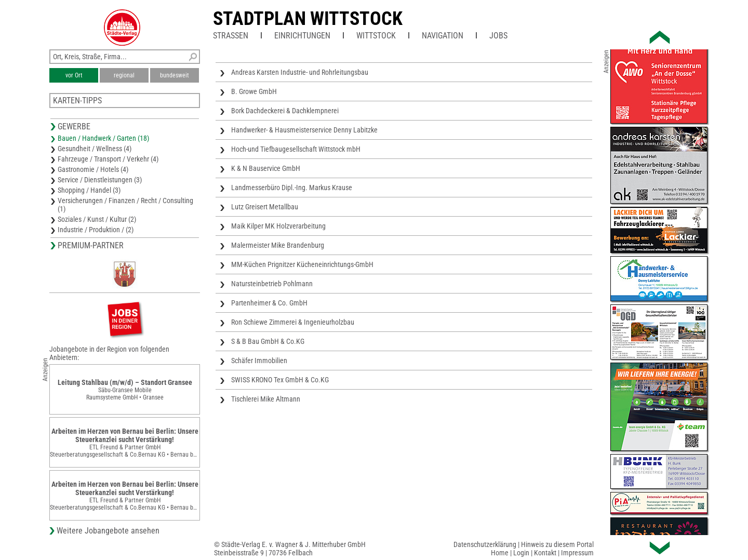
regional (124, 75)
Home (500, 553)
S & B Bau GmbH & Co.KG (268, 341)
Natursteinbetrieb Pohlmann (272, 284)
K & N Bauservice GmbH (266, 168)
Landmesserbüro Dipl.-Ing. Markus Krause (292, 188)
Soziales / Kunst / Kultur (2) (97, 219)
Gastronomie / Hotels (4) (93, 169)
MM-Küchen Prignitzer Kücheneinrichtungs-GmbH (302, 264)
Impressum (577, 553)
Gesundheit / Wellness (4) (95, 149)
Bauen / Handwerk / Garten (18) (103, 138)
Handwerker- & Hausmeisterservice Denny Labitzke (304, 130)
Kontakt (545, 553)
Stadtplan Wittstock (308, 19)
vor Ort (74, 75)
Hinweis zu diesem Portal (557, 544)
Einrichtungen (302, 36)
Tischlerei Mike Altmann (266, 399)
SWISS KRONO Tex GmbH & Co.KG (280, 380)
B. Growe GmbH (254, 91)
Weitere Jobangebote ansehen (108, 531)
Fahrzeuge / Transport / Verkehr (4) (108, 159)
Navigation (443, 36)
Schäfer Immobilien (259, 361)
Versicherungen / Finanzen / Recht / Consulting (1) (125, 205)
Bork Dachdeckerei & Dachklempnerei (285, 111)
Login (521, 553)
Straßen (231, 36)
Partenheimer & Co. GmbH (269, 303)
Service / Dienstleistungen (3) (100, 180)
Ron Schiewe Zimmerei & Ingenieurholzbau (293, 322)
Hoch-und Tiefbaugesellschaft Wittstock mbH (296, 149)
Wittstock (376, 36)
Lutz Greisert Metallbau (265, 207)
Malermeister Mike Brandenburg (278, 245)
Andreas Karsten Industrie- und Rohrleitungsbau (300, 72)
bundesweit (175, 75)
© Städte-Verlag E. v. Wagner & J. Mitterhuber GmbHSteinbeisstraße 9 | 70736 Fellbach (290, 549)
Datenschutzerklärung (485, 544)
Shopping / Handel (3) (89, 190)
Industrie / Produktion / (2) (96, 230)
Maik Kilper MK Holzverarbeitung (278, 226)
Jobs (498, 36)
